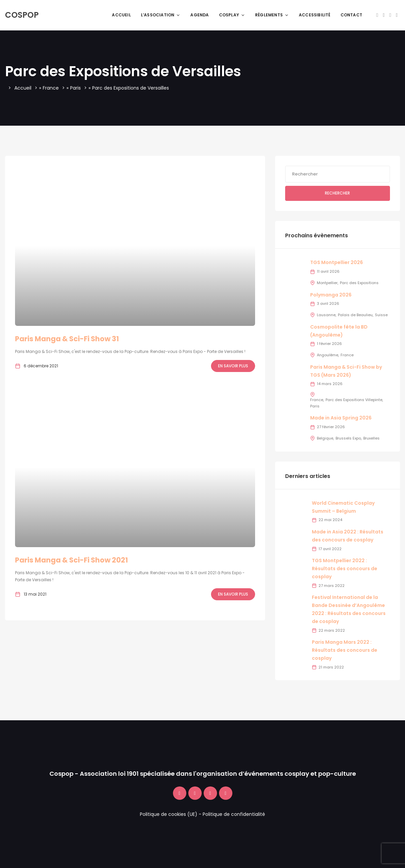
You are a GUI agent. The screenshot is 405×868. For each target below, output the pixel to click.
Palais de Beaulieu (355, 315)
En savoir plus (233, 366)
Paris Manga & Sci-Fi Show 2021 (71, 560)
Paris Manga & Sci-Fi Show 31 (67, 339)
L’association (161, 15)
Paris (75, 88)
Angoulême (328, 355)
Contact (351, 15)
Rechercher (337, 193)
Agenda (199, 15)
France (51, 88)
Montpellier (327, 283)
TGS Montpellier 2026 (337, 262)
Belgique (325, 438)
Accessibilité (315, 15)
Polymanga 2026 (331, 295)
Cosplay (232, 15)
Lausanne (326, 315)
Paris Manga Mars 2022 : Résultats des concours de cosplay (345, 650)
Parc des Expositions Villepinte (354, 400)
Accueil (121, 15)
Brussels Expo (348, 438)
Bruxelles (371, 438)
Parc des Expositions (359, 283)
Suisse (381, 315)
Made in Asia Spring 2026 (341, 418)
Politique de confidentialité (234, 814)
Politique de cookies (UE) (169, 814)
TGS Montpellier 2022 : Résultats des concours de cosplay (345, 569)
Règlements (272, 15)
